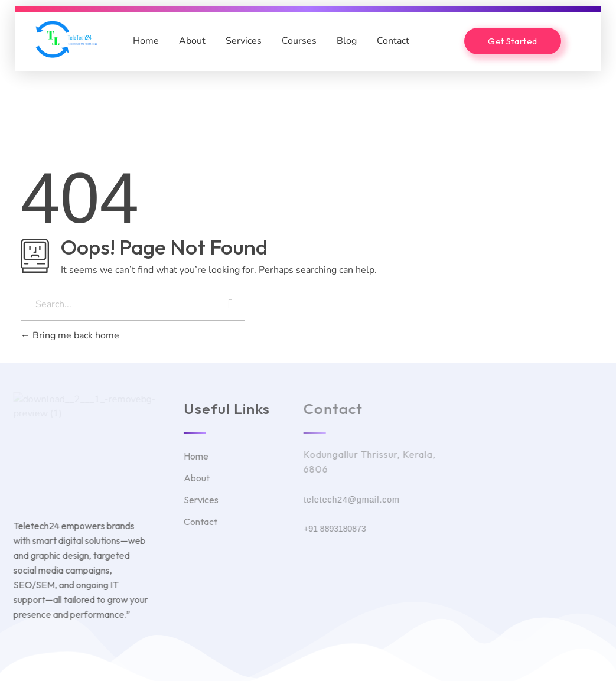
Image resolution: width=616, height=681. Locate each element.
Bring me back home (70, 335)
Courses (299, 40)
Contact (393, 40)
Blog (347, 40)
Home (146, 40)
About (192, 40)
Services (244, 40)
